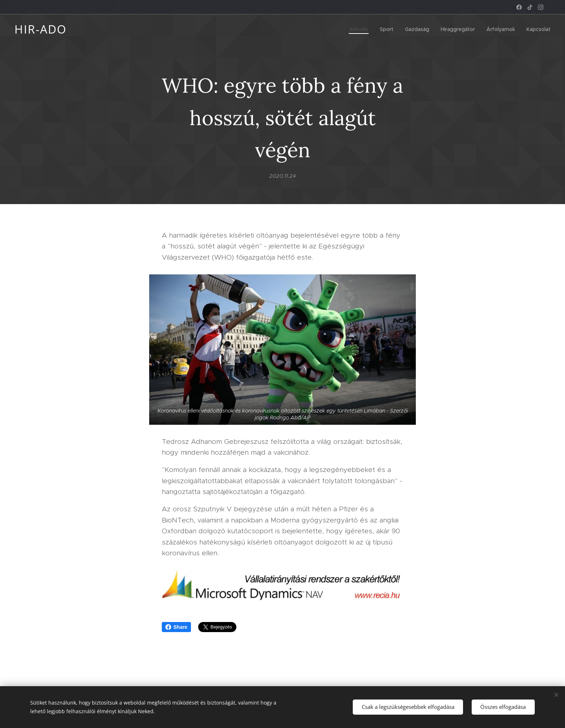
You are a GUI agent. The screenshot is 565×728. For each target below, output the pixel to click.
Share (176, 627)
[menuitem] (361, 29)
